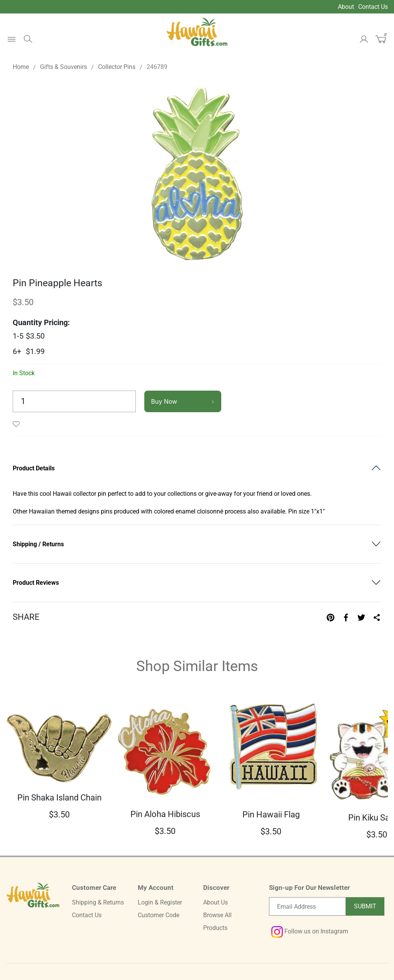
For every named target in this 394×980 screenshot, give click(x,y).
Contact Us (373, 7)
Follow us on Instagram (310, 931)
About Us (215, 902)
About (346, 7)
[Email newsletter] (307, 906)
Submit (365, 906)
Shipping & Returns (98, 902)
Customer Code (159, 915)
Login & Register (160, 902)
